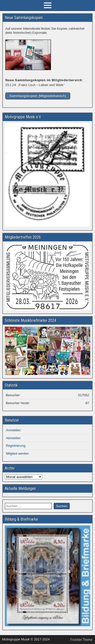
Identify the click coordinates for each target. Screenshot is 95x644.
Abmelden (13, 438)
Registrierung (16, 446)
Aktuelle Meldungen (20, 489)
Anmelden (13, 430)
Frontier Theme (81, 640)
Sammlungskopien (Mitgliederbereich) (38, 96)
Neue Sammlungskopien (24, 18)
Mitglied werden (17, 453)
